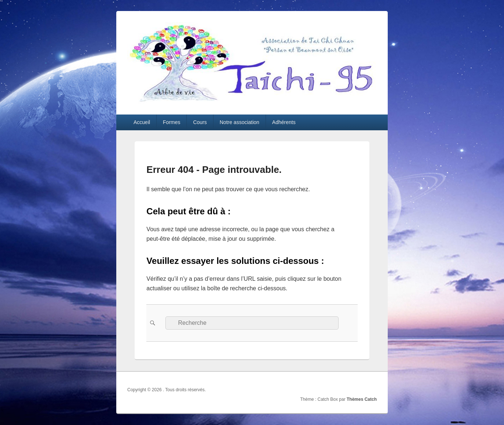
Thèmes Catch (362, 399)
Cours (200, 122)
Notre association (240, 122)
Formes (171, 122)
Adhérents (284, 122)
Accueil (142, 122)
